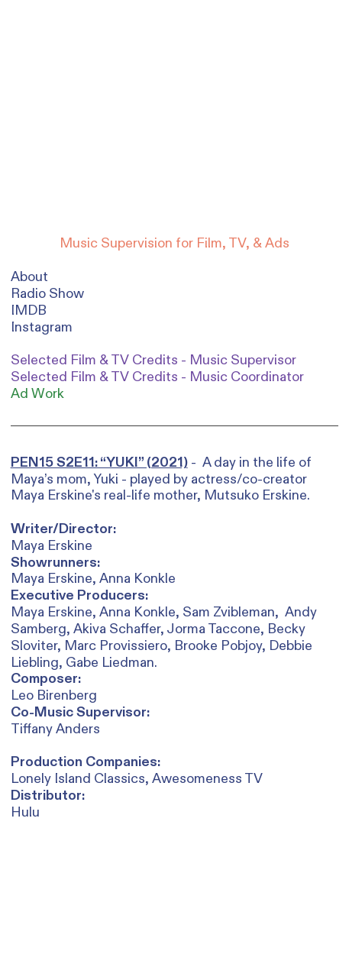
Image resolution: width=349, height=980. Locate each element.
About (29, 277)
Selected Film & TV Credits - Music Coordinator (157, 377)
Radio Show (47, 294)
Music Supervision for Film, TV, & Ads (174, 244)
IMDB (29, 310)
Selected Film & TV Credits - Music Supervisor (153, 361)
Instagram (42, 327)
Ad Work (37, 394)
